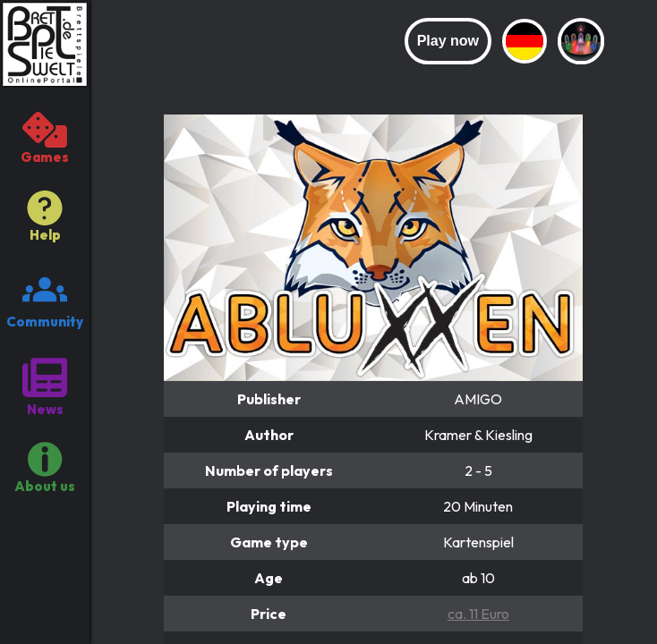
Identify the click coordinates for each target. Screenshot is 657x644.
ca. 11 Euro (478, 614)
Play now (448, 41)
